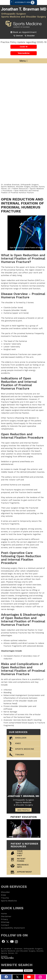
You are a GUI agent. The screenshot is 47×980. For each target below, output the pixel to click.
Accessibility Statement (13, 928)
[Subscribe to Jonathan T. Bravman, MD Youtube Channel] (12, 941)
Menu (23, 61)
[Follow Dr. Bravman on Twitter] (18, 977)
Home (4, 914)
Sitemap (5, 922)
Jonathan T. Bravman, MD (23, 796)
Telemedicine (23, 53)
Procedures (7, 191)
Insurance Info (23, 866)
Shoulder (21, 738)
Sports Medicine (37, 189)
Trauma (5, 898)
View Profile (23, 810)
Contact (5, 925)
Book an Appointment (25, 32)
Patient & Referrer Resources (24, 845)
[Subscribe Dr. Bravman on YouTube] (29, 977)
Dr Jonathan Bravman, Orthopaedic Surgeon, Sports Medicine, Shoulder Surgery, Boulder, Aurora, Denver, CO (23, 187)
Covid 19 (24, 47)
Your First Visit (20, 853)
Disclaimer (6, 916)
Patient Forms (21, 860)
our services (18, 732)
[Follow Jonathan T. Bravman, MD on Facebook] (3, 941)
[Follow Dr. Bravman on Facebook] (6, 977)
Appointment (24, 872)
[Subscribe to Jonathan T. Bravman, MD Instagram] (41, 977)
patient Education (23, 817)
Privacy (5, 919)
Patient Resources (20, 189)
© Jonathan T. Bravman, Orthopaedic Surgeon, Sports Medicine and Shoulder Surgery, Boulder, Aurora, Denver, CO (22, 951)
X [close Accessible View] (12, 2)
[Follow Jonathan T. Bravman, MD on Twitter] (8, 941)
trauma (20, 755)
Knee (18, 743)
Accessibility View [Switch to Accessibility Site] (25, 2)
